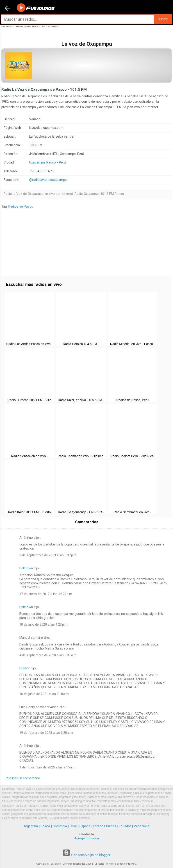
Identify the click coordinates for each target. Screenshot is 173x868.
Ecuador (125, 826)
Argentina (31, 826)
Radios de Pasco (21, 207)
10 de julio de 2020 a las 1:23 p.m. (44, 625)
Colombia (60, 826)
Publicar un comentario (23, 778)
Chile (73, 826)
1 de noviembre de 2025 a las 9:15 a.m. (48, 767)
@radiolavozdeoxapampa (48, 180)
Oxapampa (37, 162)
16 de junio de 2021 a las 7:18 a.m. (44, 694)
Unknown (26, 568)
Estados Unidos (105, 826)
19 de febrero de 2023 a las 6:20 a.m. (46, 733)
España (85, 826)
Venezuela (142, 826)
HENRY (25, 668)
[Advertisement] (86, 241)
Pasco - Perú (56, 162)
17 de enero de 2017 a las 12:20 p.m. (46, 594)
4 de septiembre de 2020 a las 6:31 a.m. (48, 655)
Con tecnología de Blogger (86, 855)
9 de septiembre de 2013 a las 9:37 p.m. (48, 555)
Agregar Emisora (86, 838)
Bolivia (45, 826)
